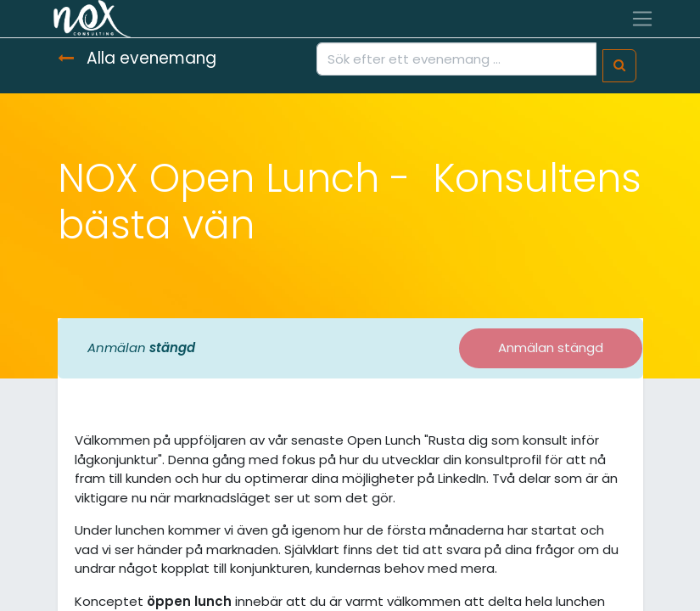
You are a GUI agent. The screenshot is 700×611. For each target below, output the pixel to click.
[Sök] (619, 66)
